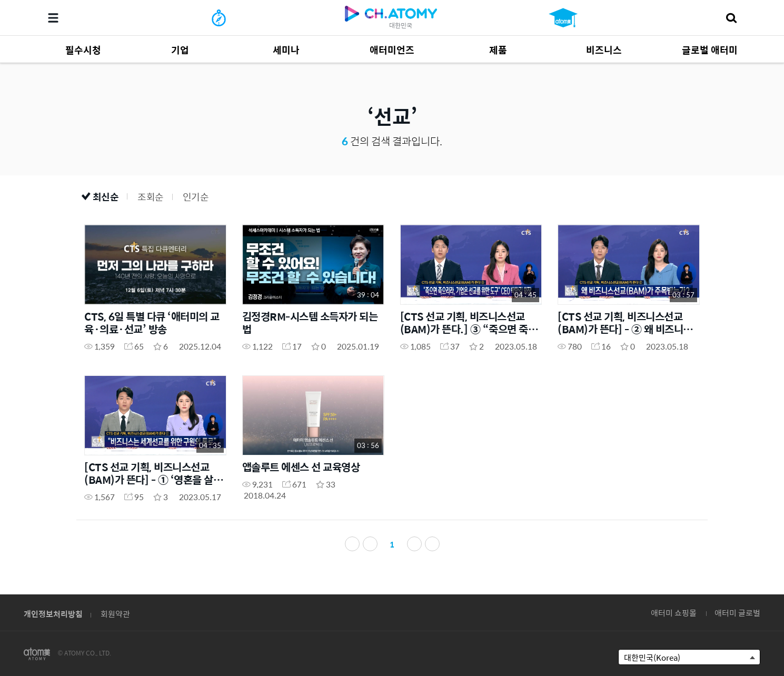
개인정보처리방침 (53, 614)
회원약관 (115, 614)
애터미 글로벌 (737, 613)
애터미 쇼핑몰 (674, 613)
